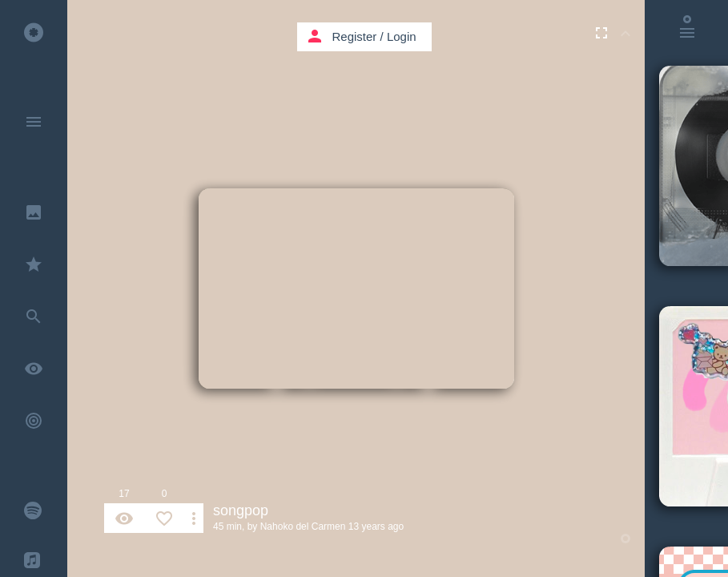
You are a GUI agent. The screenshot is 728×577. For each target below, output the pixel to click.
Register (355, 36)
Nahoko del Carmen (303, 527)
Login (402, 36)
